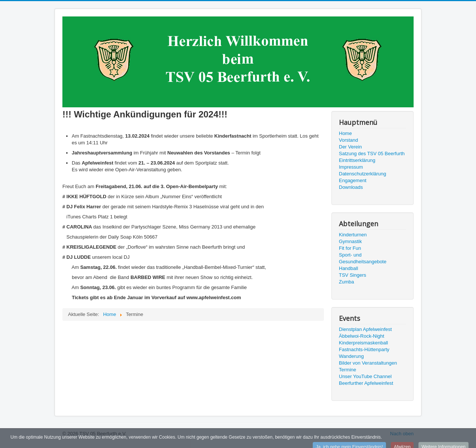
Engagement (353, 180)
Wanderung (351, 356)
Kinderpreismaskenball (364, 343)
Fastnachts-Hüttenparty (364, 349)
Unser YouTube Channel (365, 376)
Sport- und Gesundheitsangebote (363, 258)
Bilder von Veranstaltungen (368, 363)
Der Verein (350, 147)
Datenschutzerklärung (362, 174)
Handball (348, 268)
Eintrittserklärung (357, 160)
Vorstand (348, 140)
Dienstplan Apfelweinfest (365, 329)
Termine (347, 370)
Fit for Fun (350, 248)
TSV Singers (353, 275)
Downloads (351, 187)
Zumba (346, 282)
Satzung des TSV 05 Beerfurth (372, 154)
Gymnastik (350, 241)
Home (345, 133)
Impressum (351, 167)
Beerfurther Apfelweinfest (366, 383)
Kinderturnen (353, 235)
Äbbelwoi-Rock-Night (361, 336)
